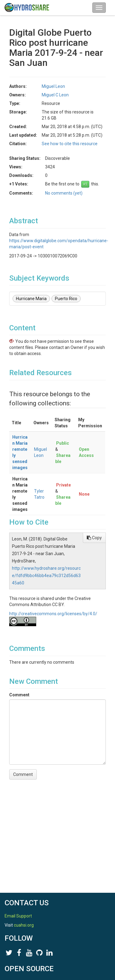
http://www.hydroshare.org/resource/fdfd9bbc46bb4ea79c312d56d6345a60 (46, 576)
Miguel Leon (53, 86)
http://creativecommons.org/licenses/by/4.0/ (53, 614)
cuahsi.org (24, 925)
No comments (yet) (64, 193)
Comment (19, 695)
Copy (94, 538)
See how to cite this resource (70, 144)
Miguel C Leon (55, 95)
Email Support (18, 916)
